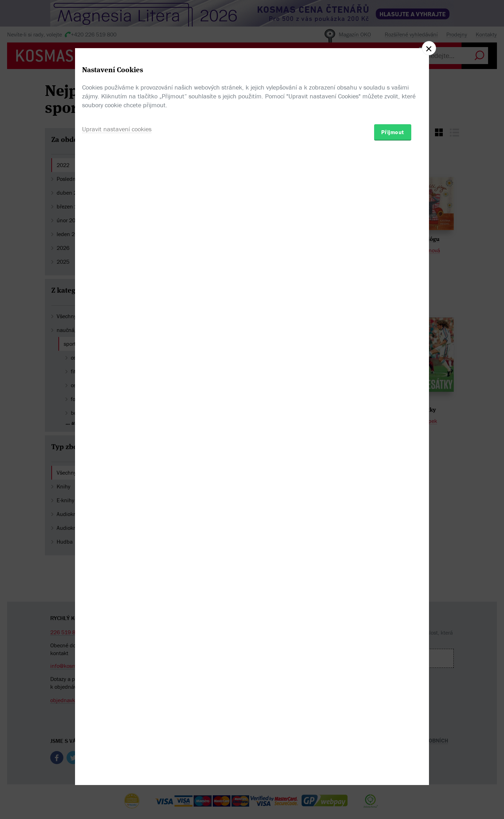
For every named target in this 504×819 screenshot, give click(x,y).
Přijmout (393, 451)
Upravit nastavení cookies (117, 448)
